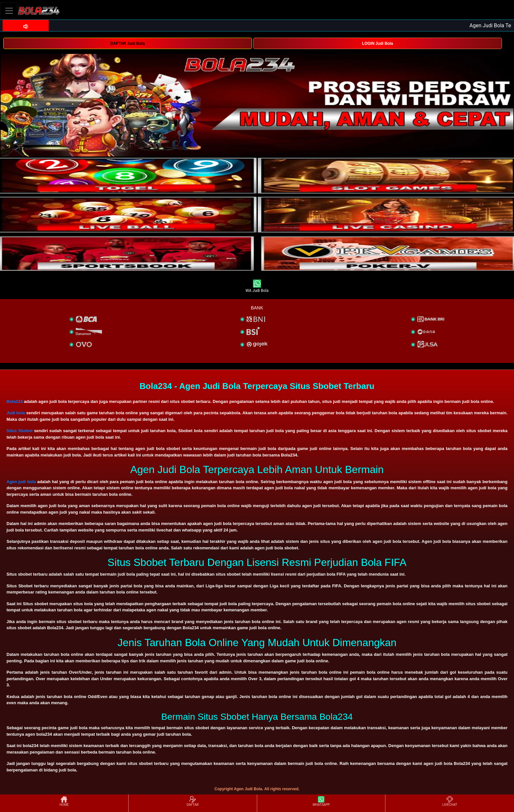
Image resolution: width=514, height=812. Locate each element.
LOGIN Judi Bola (377, 44)
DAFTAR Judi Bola (128, 44)
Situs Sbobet (19, 431)
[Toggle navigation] (9, 11)
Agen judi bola (21, 482)
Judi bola (16, 413)
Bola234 (15, 401)
